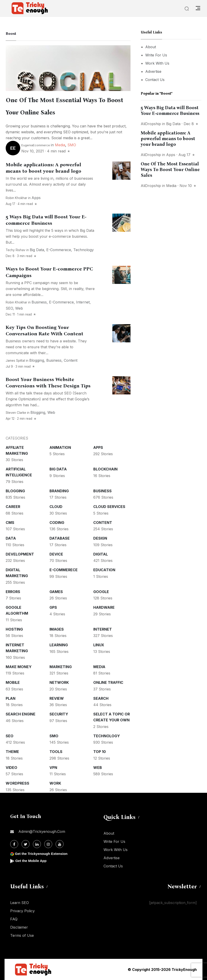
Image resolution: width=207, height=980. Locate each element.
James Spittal (15, 361)
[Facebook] (14, 844)
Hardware (104, 607)
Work (55, 783)
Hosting (14, 629)
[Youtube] (60, 844)
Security (59, 714)
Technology (84, 250)
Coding (57, 523)
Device (56, 554)
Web (19, 308)
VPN (53, 768)
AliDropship (151, 124)
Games (56, 592)
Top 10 (100, 752)
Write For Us (156, 55)
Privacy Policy (22, 911)
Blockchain (105, 469)
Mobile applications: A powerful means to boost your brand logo (43, 168)
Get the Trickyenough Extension (43, 854)
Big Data (37, 250)
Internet (83, 302)
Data (11, 538)
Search (101, 698)
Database (60, 538)
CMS (10, 523)
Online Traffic (108, 682)
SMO (72, 145)
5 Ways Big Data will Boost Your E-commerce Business (46, 220)
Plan (11, 698)
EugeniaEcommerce (36, 145)
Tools (56, 752)
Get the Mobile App (32, 861)
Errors (13, 592)
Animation (60, 447)
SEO (9, 308)
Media (60, 145)
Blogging (37, 360)
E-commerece (59, 250)
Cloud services (109, 507)
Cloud (56, 507)
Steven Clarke (16, 413)
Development (20, 554)
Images (57, 629)
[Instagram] (48, 844)
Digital (101, 554)
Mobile (13, 682)
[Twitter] (26, 844)
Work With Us (157, 63)
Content (71, 360)
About (151, 47)
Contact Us (155, 80)
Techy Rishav (16, 250)
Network (59, 682)
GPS (53, 607)
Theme (12, 752)
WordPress (17, 783)
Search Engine (21, 714)
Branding (59, 491)
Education (104, 570)
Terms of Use (22, 935)
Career (13, 507)
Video (11, 768)
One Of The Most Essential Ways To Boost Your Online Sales (170, 169)
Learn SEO (20, 903)
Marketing (61, 667)
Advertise (153, 71)
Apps (36, 198)
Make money (19, 667)
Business (39, 302)
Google (101, 592)
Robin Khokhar (16, 198)
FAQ (14, 919)
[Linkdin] (37, 844)
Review (57, 698)
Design (100, 538)
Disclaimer (19, 927)
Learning (59, 645)
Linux (99, 645)
